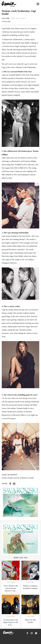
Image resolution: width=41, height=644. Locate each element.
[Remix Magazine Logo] (9, 4)
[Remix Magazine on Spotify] (36, 633)
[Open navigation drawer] (38, 4)
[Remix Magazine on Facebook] (27, 633)
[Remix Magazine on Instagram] (32, 633)
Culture (6, 18)
